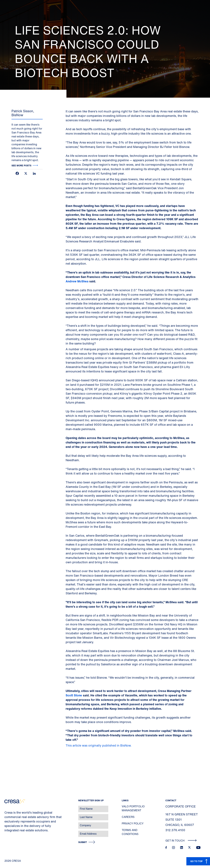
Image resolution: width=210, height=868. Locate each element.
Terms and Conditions (130, 832)
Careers (128, 817)
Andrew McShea (77, 281)
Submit (83, 842)
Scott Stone (74, 695)
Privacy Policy (133, 823)
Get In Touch (181, 841)
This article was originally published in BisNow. (99, 745)
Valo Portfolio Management (133, 808)
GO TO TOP (196, 861)
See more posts (21, 165)
